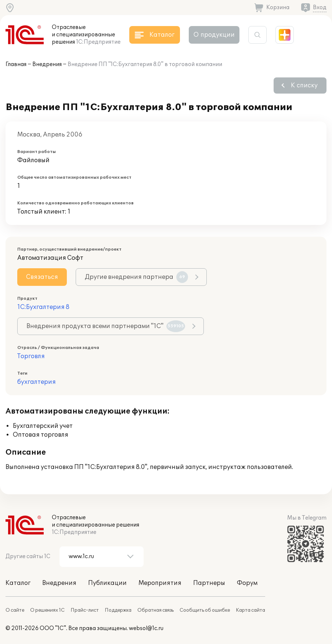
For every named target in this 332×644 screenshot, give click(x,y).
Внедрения (47, 64)
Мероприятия (160, 583)
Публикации (107, 583)
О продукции (214, 35)
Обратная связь (156, 610)
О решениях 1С (47, 610)
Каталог (18, 583)
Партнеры (209, 583)
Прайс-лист (85, 610)
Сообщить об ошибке (205, 610)
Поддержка (118, 610)
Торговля (31, 356)
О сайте (15, 610)
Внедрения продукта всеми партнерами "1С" (106, 326)
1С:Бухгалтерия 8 (43, 307)
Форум (247, 583)
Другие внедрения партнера (136, 277)
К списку (304, 85)
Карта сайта (250, 610)
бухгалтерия (37, 382)
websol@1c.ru (146, 628)
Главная (16, 64)
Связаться (42, 277)
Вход (320, 8)
